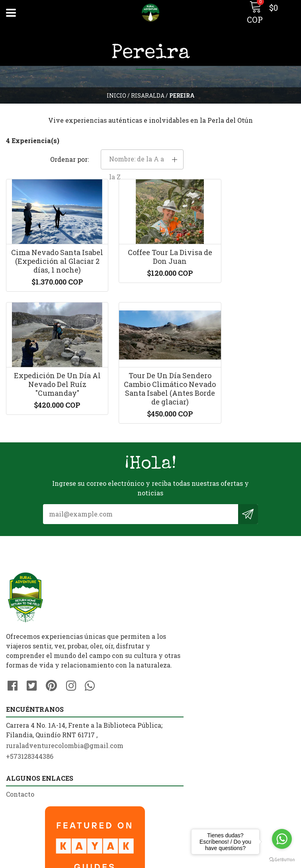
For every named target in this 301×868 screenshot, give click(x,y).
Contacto (20, 745)
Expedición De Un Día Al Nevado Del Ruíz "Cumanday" (251, 248)
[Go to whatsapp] (282, 839)
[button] (263, 141)
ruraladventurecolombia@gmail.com (215, 623)
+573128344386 (180, 633)
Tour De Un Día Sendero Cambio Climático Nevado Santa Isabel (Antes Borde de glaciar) (50, 394)
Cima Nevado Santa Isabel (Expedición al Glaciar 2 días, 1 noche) (50, 252)
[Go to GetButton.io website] (282, 860)
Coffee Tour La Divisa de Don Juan (151, 244)
